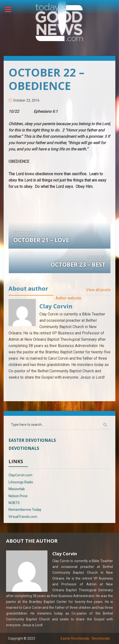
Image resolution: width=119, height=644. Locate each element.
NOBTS (14, 503)
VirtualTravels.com (23, 517)
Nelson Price (18, 496)
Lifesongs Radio (21, 482)
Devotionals (24, 448)
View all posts (98, 290)
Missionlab (17, 489)
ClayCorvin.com (20, 475)
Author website (68, 298)
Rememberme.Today (25, 510)
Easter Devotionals (32, 440)
